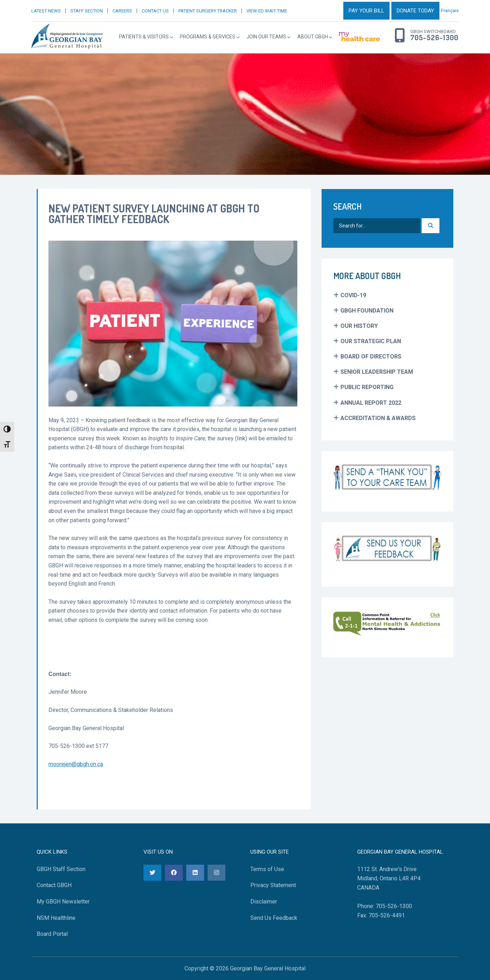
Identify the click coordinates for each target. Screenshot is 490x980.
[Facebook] (174, 873)
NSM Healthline (56, 918)
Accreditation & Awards (378, 418)
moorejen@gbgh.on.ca (76, 764)
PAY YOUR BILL (366, 11)
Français (450, 11)
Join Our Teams (266, 37)
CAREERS (122, 11)
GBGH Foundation (367, 311)
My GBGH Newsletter (63, 902)
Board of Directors (371, 357)
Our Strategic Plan (371, 341)
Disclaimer (264, 902)
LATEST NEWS (46, 11)
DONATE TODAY (415, 11)
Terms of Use (267, 869)
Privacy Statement (273, 885)
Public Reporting (367, 387)
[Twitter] (152, 873)
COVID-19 (353, 295)
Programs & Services (208, 37)
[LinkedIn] (195, 873)
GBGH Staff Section (61, 869)
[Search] (431, 226)
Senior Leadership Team (377, 372)
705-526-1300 (434, 38)
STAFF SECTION (87, 11)
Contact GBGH (54, 885)
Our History (359, 326)
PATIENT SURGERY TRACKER (208, 11)
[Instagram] (217, 873)
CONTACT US (155, 11)
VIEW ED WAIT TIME (267, 11)
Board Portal (52, 934)
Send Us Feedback (274, 918)
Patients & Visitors (144, 37)
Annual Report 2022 (371, 403)
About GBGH (313, 37)
